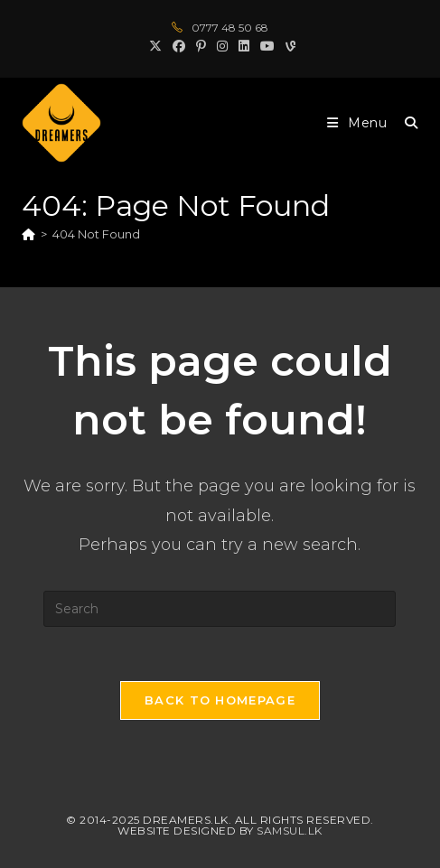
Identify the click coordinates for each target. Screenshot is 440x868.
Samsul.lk (290, 831)
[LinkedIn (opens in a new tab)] (244, 46)
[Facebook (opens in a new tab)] (179, 46)
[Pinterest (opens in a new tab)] (201, 46)
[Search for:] (405, 123)
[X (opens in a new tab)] (155, 46)
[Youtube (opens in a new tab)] (267, 46)
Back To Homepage (220, 700)
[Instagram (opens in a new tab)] (222, 46)
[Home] (28, 234)
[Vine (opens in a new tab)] (288, 46)
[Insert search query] (220, 609)
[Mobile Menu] (359, 123)
